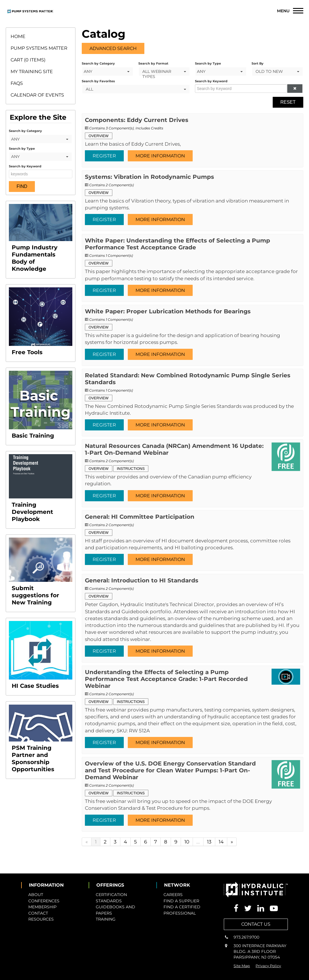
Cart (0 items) (28, 60)
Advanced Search (113, 48)
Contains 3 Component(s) (111, 128)
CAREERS (173, 895)
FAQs (17, 83)
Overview (99, 136)
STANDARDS (109, 901)
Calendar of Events (37, 95)
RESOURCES (41, 919)
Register (104, 156)
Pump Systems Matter (39, 48)
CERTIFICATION (111, 895)
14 (221, 842)
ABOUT (36, 895)
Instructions (131, 469)
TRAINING (106, 919)
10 (187, 842)
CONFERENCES (44, 901)
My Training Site (32, 72)
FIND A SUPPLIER (181, 901)
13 (209, 842)
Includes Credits (149, 128)
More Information (160, 156)
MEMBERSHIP (42, 907)
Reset (288, 102)
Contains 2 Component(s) (111, 185)
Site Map (242, 966)
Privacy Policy (268, 966)
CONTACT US (256, 924)
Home (18, 36)
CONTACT (38, 913)
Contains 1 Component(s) (111, 255)
